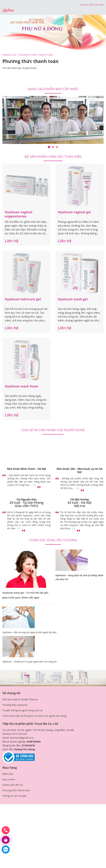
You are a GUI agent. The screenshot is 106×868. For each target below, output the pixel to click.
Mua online (9, 779)
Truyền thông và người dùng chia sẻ (23, 710)
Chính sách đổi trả (13, 785)
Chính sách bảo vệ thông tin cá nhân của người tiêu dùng (34, 716)
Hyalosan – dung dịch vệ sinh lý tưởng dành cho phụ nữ (79, 577)
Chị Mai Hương (80, 499)
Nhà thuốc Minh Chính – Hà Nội (26, 469)
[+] (34, 485)
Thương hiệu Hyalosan (15, 705)
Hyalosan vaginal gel (74, 212)
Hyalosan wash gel (73, 299)
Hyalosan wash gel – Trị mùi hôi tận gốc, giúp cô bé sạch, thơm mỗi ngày (26, 595)
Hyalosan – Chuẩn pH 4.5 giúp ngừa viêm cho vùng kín (30, 662)
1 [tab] (49, 147)
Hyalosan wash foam (22, 386)
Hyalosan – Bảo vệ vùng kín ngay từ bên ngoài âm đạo (29, 632)
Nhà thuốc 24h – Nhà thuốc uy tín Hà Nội (79, 470)
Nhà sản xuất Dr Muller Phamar (20, 699)
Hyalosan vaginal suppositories (19, 214)
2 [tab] (53, 147)
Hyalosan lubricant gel (23, 299)
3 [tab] (57, 147)
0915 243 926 (19, 734)
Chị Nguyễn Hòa (26, 499)
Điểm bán (8, 774)
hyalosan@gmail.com (22, 738)
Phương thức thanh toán (16, 790)
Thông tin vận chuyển (15, 796)
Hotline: (85, 5)
